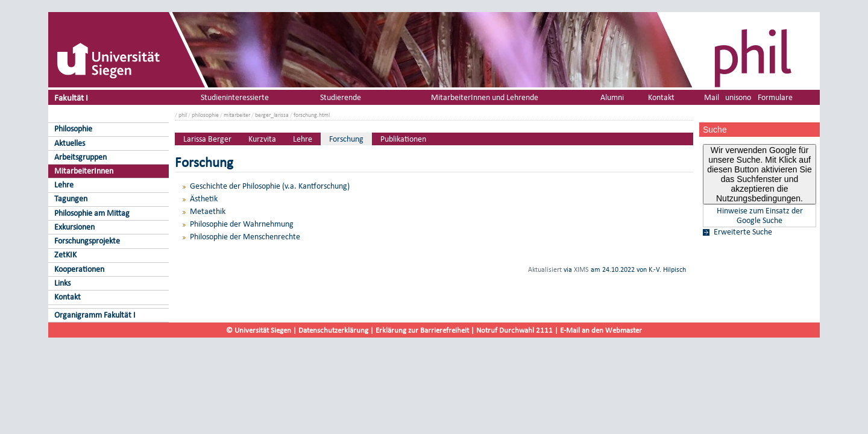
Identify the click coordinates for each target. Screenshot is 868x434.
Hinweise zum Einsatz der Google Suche (760, 216)
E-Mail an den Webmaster (601, 330)
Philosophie (73, 129)
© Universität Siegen (259, 330)
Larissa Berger (207, 139)
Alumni (612, 97)
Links (62, 283)
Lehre (64, 185)
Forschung (346, 139)
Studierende (341, 97)
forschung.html (312, 115)
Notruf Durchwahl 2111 (514, 330)
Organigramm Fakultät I (95, 315)
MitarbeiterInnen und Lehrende (485, 97)
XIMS (581, 269)
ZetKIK (65, 255)
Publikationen (403, 139)
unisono (738, 97)
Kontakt (68, 297)
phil (183, 115)
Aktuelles (70, 143)
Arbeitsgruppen (80, 157)
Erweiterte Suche (743, 232)
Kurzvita (262, 139)
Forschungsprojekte (87, 241)
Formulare (775, 97)
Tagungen (71, 199)
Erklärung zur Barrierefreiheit (422, 330)
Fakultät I (71, 97)
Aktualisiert (545, 269)
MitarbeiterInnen (84, 171)
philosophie (205, 115)
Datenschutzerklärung (333, 330)
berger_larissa (272, 115)
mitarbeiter (237, 115)
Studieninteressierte (235, 97)
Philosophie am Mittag (92, 213)
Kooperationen (79, 269)
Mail (712, 97)
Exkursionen (74, 227)
